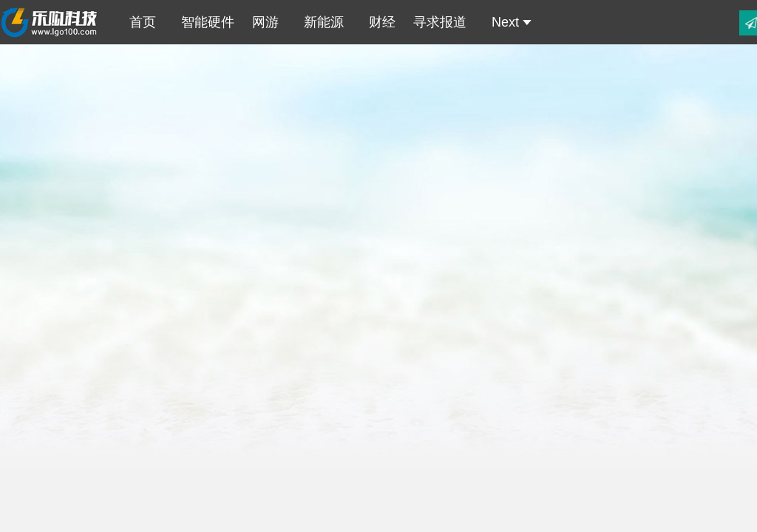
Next (508, 22)
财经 (378, 22)
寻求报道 (440, 22)
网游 (265, 22)
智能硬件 (204, 22)
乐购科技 (51, 22)
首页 (139, 22)
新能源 (320, 22)
